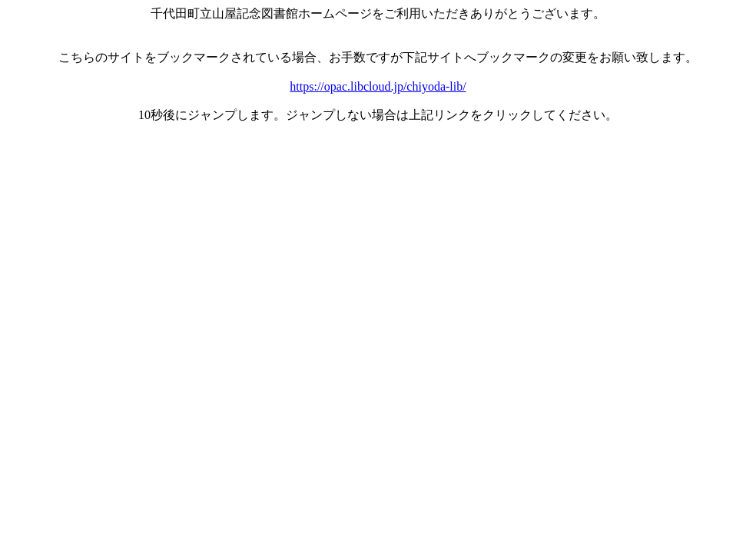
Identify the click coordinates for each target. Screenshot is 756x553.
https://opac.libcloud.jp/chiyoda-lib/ (378, 86)
